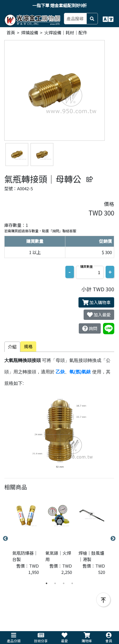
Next (113, 539)
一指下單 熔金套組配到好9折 (59, 5)
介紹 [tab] (12, 347)
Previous (5, 539)
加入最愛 (99, 315)
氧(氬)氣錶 (80, 372)
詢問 (90, 328)
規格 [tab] (28, 346)
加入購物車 (97, 302)
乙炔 (60, 372)
